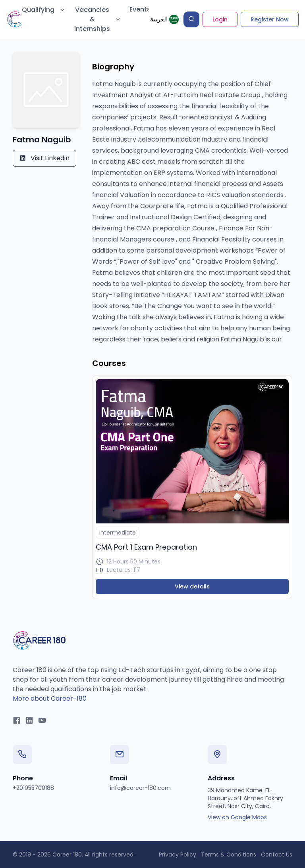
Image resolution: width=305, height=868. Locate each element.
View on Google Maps (237, 817)
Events (140, 9)
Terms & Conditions (229, 855)
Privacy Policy (178, 855)
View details (192, 586)
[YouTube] (42, 721)
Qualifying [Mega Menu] (44, 10)
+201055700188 (33, 788)
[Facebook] (17, 721)
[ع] (164, 19)
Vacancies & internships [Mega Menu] (98, 19)
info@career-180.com (140, 788)
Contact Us (277, 855)
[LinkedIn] (29, 721)
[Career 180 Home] (39, 640)
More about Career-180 (50, 698)
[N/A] (192, 451)
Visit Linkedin (44, 158)
